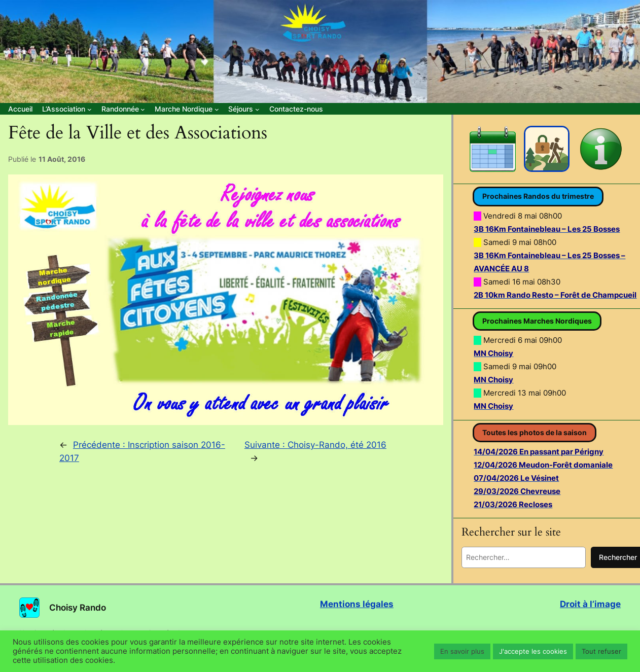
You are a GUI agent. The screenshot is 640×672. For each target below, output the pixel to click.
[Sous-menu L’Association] (67, 109)
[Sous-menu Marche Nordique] (187, 109)
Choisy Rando (78, 608)
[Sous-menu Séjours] (244, 109)
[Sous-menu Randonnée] (123, 109)
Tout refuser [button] (601, 651)
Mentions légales (357, 604)
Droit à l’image (590, 604)
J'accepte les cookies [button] (533, 651)
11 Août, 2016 (62, 159)
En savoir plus (462, 651)
